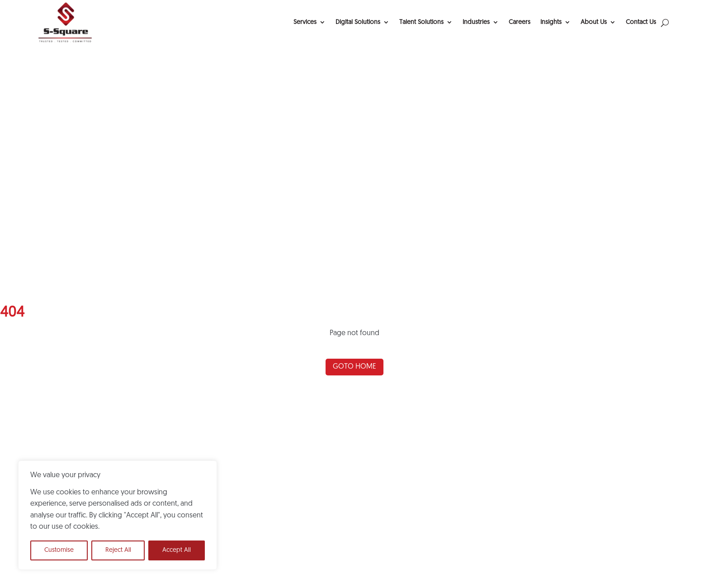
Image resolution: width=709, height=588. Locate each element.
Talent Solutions (421, 22)
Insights (551, 22)
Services (305, 22)
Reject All (118, 550)
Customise (59, 550)
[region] (118, 515)
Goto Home (354, 367)
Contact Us (641, 22)
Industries (476, 22)
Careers (520, 22)
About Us (594, 22)
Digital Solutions (358, 22)
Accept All (177, 550)
